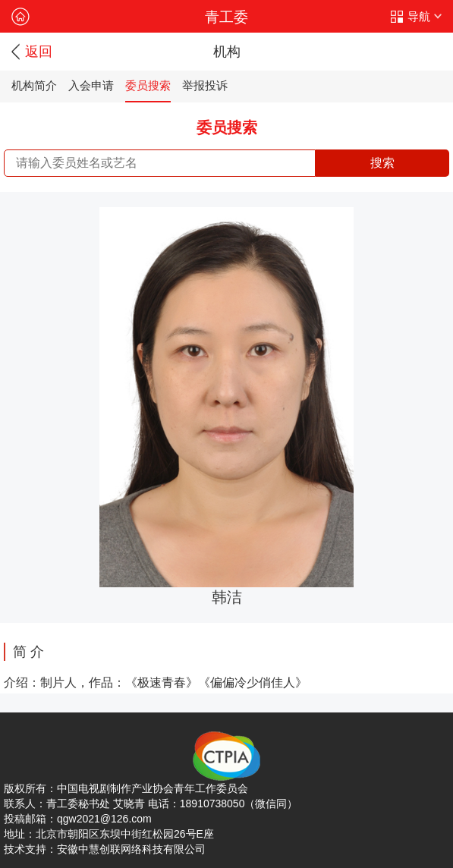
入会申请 (91, 85)
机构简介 (34, 85)
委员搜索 (148, 85)
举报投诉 (205, 85)
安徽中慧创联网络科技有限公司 (131, 849)
